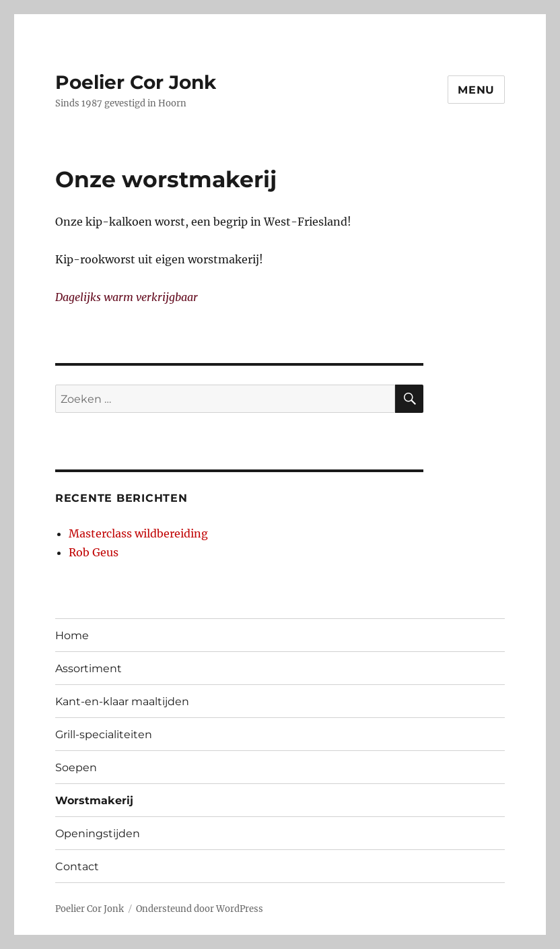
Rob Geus (94, 552)
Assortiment (89, 668)
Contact (77, 866)
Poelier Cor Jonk (136, 82)
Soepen (76, 767)
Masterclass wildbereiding (138, 533)
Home (72, 635)
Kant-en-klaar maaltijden (122, 701)
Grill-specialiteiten (104, 734)
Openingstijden (98, 833)
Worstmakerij (94, 800)
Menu (476, 90)
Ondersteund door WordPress (200, 909)
